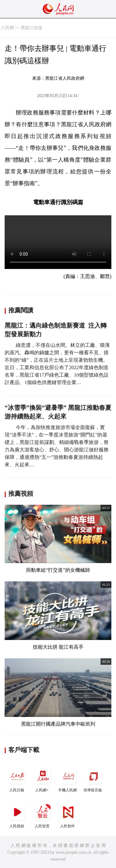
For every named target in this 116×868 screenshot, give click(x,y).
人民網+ (43, 779)
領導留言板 (93, 779)
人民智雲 (43, 815)
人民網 (7, 28)
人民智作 (68, 815)
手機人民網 (68, 779)
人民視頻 (17, 815)
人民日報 (17, 779)
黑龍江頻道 (32, 28)
